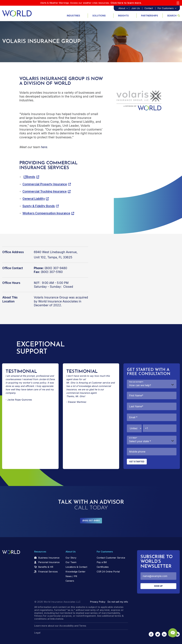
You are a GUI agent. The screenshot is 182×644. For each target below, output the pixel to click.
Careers (70, 581)
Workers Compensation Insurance (46, 213)
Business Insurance (49, 558)
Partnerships (150, 16)
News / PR (71, 576)
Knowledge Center (76, 572)
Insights (123, 16)
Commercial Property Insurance (45, 184)
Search (174, 16)
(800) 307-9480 (91, 520)
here (44, 147)
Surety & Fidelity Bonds (39, 206)
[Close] (178, 3)
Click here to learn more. (126, 3)
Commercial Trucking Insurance (45, 191)
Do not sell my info (118, 602)
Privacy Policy (98, 602)
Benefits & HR (46, 567)
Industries (73, 16)
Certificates (103, 567)
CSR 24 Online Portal (108, 572)
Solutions (99, 16)
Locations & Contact (76, 567)
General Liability (34, 199)
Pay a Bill (102, 562)
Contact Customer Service (111, 558)
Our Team (71, 562)
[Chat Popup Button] (172, 632)
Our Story (71, 558)
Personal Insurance (49, 562)
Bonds (31, 177)
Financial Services (48, 572)
